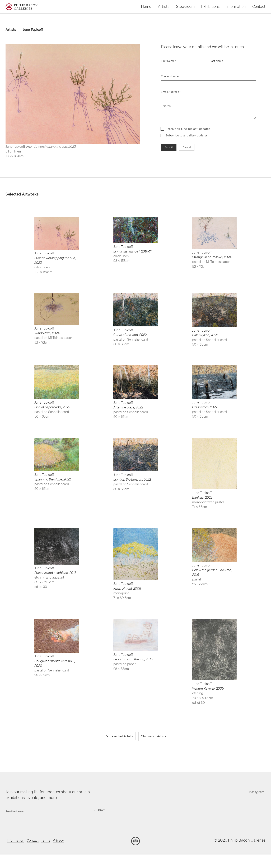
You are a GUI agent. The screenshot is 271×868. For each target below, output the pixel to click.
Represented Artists (117, 737)
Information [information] (236, 6)
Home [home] (146, 6)
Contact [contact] (259, 6)
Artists (11, 30)
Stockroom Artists (155, 737)
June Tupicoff (36, 30)
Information (16, 841)
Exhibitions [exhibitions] (210, 6)
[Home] (22, 7)
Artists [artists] (164, 6)
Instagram (256, 793)
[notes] (208, 111)
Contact (36, 841)
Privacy (66, 841)
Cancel (189, 148)
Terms (51, 841)
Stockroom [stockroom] (185, 6)
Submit (169, 148)
